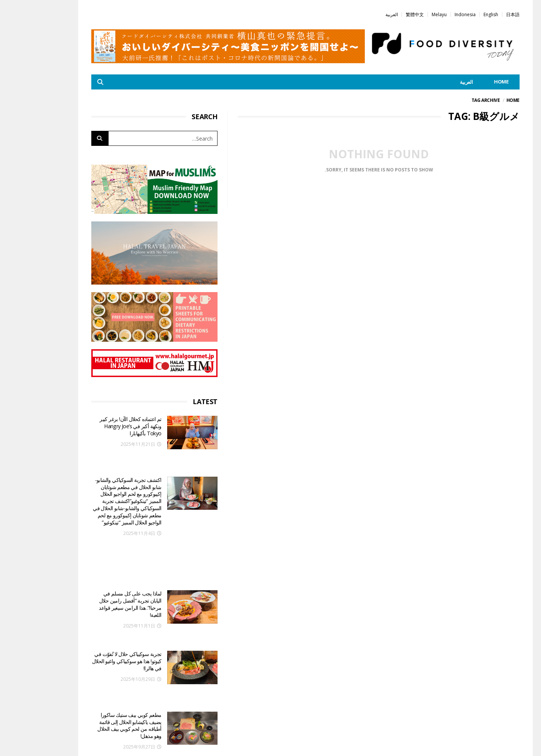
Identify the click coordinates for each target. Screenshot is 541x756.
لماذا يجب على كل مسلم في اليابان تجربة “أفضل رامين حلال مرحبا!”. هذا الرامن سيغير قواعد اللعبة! (95, 550)
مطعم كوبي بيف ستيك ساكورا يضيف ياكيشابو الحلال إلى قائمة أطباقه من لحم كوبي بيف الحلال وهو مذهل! (94, 650)
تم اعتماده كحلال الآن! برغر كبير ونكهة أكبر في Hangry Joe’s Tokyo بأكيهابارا (95, 426)
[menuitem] (478, 14)
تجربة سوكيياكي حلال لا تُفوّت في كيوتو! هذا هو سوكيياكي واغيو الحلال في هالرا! (92, 600)
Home (478, 100)
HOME (466, 82)
